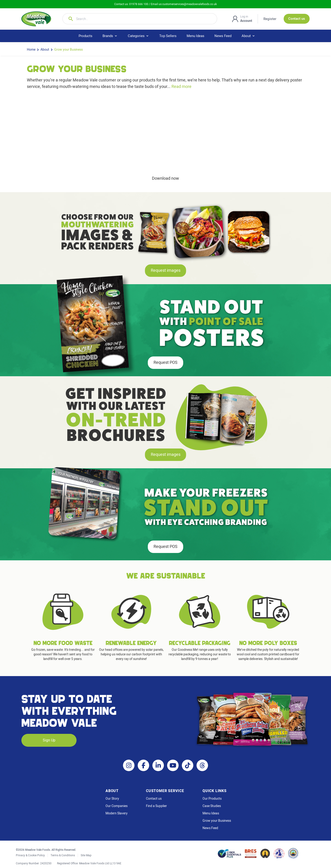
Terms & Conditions (63, 855)
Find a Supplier (156, 806)
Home (31, 50)
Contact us (154, 799)
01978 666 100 (139, 4)
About (45, 50)
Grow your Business (68, 50)
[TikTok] (188, 765)
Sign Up (49, 740)
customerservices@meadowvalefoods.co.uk (190, 4)
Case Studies (212, 806)
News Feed (223, 36)
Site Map (86, 855)
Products (86, 36)
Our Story (112, 799)
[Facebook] (143, 765)
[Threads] (202, 765)
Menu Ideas (195, 36)
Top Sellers (168, 36)
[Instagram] (129, 765)
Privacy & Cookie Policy (30, 855)
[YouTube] (173, 765)
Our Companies (117, 806)
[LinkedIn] (158, 765)
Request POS (165, 363)
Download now (165, 178)
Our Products (212, 799)
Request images (166, 271)
